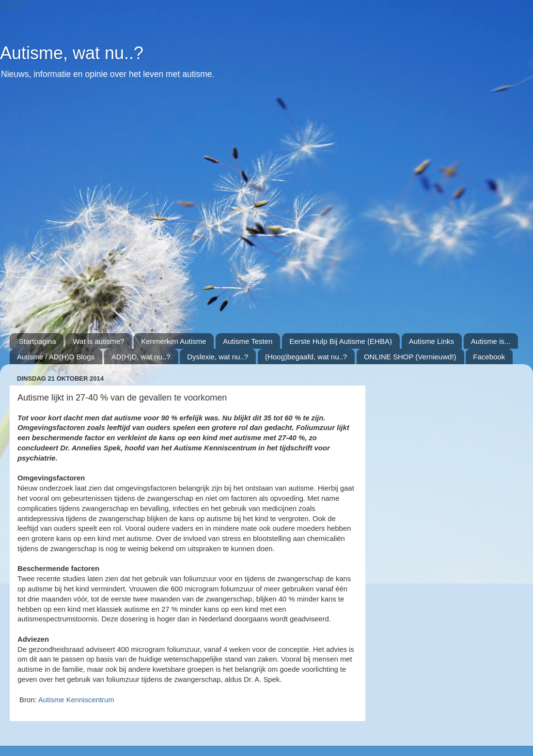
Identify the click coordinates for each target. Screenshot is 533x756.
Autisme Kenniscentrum (76, 700)
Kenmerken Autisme (173, 341)
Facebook (489, 357)
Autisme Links (431, 341)
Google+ (14, 4)
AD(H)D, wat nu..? (141, 357)
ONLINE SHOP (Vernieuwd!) (410, 357)
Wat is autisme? (98, 341)
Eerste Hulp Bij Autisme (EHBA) (341, 341)
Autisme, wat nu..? (72, 53)
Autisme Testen (248, 341)
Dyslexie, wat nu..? (218, 357)
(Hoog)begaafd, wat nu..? (306, 357)
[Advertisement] (105, 212)
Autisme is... (491, 341)
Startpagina (38, 341)
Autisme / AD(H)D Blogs (56, 357)
